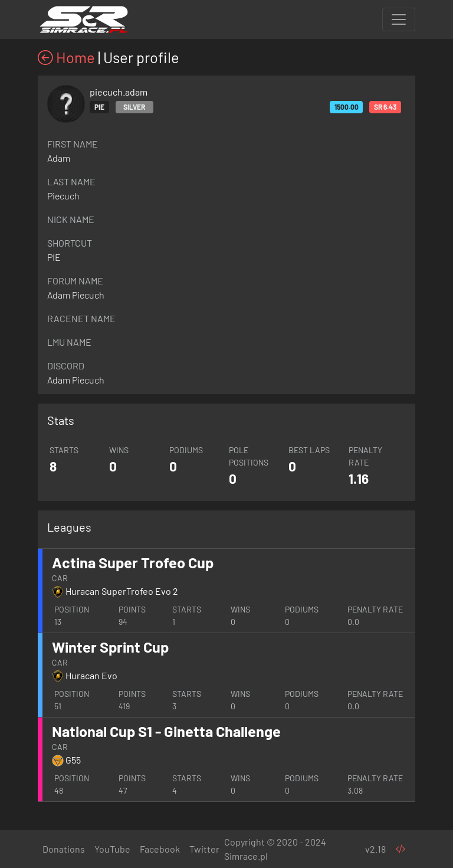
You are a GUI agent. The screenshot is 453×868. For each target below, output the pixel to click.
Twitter (204, 849)
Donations (64, 849)
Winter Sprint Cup (110, 647)
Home (66, 57)
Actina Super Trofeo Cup (133, 562)
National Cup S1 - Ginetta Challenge (166, 731)
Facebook (160, 849)
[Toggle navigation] (399, 19)
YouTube (112, 849)
